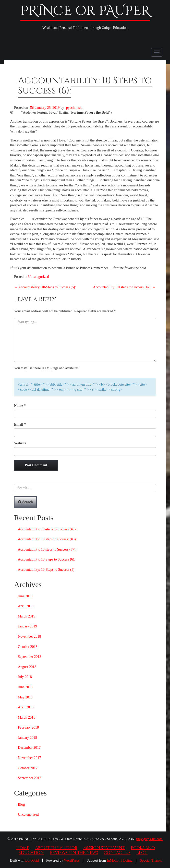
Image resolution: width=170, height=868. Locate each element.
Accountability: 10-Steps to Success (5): (45, 287)
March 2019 (27, 616)
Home (23, 848)
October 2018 (28, 647)
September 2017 (29, 778)
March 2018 (27, 717)
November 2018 (29, 637)
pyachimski (74, 108)
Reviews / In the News (74, 853)
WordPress (72, 860)
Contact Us (117, 853)
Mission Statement (104, 848)
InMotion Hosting (120, 860)
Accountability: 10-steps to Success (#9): (47, 529)
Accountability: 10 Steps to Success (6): (85, 86)
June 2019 (25, 596)
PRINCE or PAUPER (85, 11)
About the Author (56, 848)
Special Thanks (151, 860)
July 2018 (25, 677)
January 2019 (27, 626)
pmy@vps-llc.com (150, 839)
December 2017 (29, 748)
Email (20, 425)
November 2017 (29, 758)
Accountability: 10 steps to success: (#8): (47, 539)
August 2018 (27, 667)
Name (20, 406)
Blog (21, 805)
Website (20, 443)
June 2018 (25, 687)
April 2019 (26, 606)
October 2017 (28, 768)
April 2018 (26, 707)
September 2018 (29, 657)
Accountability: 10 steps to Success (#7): (124, 287)
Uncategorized (39, 277)
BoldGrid (32, 860)
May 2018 (25, 697)
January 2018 (27, 738)
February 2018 (28, 727)
